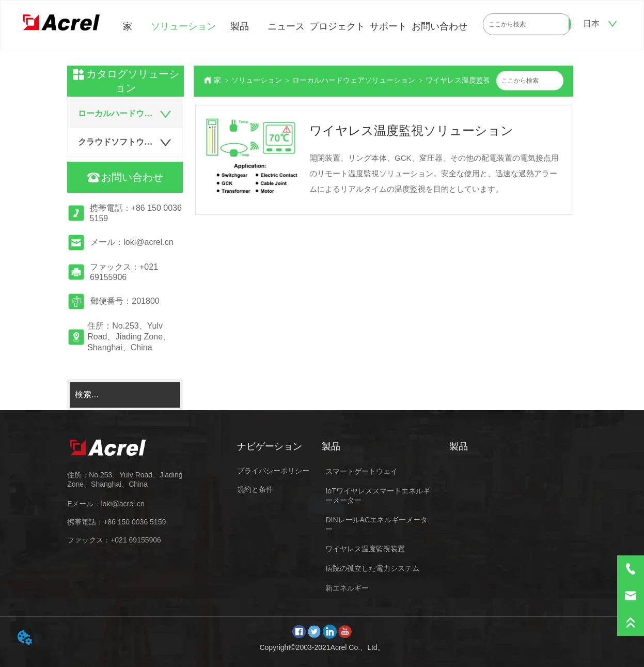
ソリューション (183, 26)
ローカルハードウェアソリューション (354, 80)
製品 (240, 26)
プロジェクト (337, 26)
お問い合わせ (439, 26)
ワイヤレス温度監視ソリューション (483, 80)
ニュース (286, 26)
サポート (388, 26)
